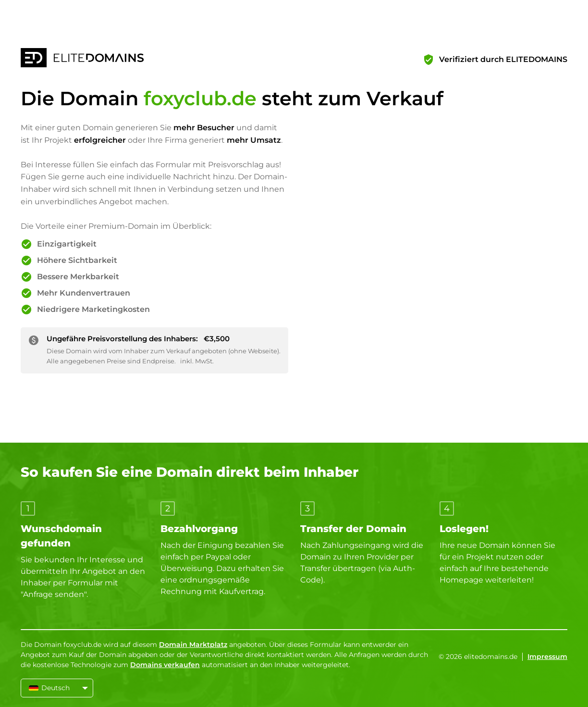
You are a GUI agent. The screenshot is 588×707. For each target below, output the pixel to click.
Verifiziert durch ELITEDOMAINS (503, 59)
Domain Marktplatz (193, 645)
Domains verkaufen (165, 665)
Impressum (547, 657)
